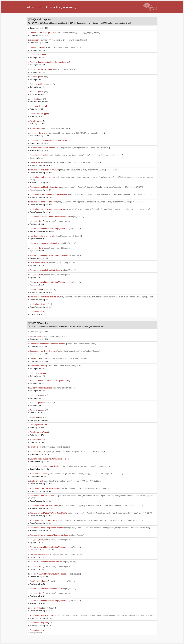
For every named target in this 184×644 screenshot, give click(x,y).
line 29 (39, 136)
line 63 (39, 258)
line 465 (37, 87)
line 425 (37, 94)
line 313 (41, 183)
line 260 (41, 197)
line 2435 (38, 65)
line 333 (39, 43)
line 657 (39, 346)
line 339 (41, 173)
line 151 (38, 239)
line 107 (41, 307)
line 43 (42, 231)
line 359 (37, 109)
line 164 (41, 212)
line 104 (38, 285)
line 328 (40, 102)
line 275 (41, 190)
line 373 (41, 165)
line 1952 (38, 72)
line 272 (37, 116)
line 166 (41, 300)
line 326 (39, 332)
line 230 (41, 205)
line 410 (41, 292)
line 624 (39, 35)
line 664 (39, 28)
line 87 (39, 143)
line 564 (38, 158)
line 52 (37, 224)
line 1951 (38, 58)
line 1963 (38, 50)
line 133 (37, 124)
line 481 (37, 80)
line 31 (39, 151)
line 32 (37, 251)
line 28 (36, 314)
